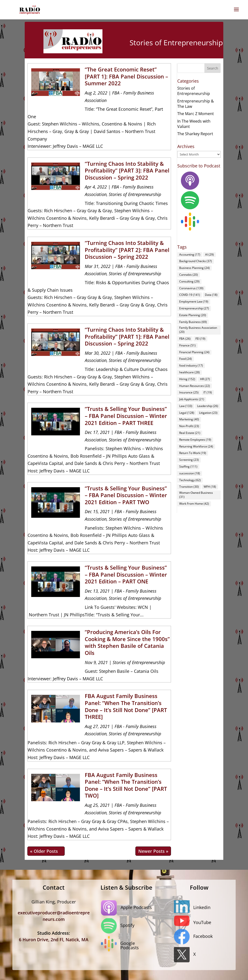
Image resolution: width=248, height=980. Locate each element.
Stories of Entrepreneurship (135, 194)
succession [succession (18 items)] (190, 473)
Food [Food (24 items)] (186, 359)
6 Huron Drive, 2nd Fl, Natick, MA (54, 940)
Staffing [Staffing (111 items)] (188, 466)
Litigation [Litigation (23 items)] (208, 413)
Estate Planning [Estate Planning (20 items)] (193, 315)
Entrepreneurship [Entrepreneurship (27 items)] (194, 308)
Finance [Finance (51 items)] (187, 345)
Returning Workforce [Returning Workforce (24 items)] (196, 446)
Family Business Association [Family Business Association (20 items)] (198, 330)
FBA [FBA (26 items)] (185, 339)
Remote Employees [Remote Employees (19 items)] (195, 440)
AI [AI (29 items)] (209, 255)
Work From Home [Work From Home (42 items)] (194, 504)
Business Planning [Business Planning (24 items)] (194, 268)
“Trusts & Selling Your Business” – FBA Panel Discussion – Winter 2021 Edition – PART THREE (126, 416)
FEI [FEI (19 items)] (200, 339)
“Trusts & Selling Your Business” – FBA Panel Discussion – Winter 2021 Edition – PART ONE (126, 574)
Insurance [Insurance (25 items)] (189, 392)
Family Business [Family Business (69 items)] (193, 322)
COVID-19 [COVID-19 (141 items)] (190, 295)
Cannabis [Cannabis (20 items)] (189, 275)
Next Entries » (153, 851)
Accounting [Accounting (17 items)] (190, 255)
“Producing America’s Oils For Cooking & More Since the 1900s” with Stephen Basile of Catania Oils (127, 642)
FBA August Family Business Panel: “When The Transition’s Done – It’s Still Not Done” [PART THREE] (126, 706)
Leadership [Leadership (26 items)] (208, 406)
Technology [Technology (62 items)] (190, 480)
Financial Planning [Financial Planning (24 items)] (194, 352)
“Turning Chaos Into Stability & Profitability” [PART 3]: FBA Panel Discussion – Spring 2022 (127, 170)
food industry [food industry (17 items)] (191, 365)
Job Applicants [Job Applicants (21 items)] (192, 399)
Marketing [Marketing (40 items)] (189, 419)
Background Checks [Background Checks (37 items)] (196, 261)
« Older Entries (46, 851)
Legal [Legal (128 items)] (187, 413)
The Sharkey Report (195, 134)
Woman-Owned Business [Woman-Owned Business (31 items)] (196, 495)
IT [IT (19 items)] (208, 392)
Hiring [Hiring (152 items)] (187, 379)
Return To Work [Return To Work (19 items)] (193, 453)
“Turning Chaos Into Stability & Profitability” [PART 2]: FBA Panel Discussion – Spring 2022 (127, 250)
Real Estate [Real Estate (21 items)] (190, 433)
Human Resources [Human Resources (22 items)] (195, 386)
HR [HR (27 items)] (205, 379)
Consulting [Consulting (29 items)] (189, 281)
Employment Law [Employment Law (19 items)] (194, 302)
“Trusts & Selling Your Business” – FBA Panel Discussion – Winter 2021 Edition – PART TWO (126, 495)
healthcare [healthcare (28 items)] (190, 372)
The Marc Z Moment (196, 114)
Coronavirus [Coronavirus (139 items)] (191, 288)
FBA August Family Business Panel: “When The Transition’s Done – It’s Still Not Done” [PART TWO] (126, 785)
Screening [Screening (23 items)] (189, 460)
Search (213, 68)
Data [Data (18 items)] (211, 295)
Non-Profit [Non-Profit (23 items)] (189, 426)
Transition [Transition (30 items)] (189, 487)
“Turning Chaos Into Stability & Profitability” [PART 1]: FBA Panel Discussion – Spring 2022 (127, 336)
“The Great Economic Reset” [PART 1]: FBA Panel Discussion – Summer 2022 (126, 76)
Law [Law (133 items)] (186, 406)
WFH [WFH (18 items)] (210, 487)
